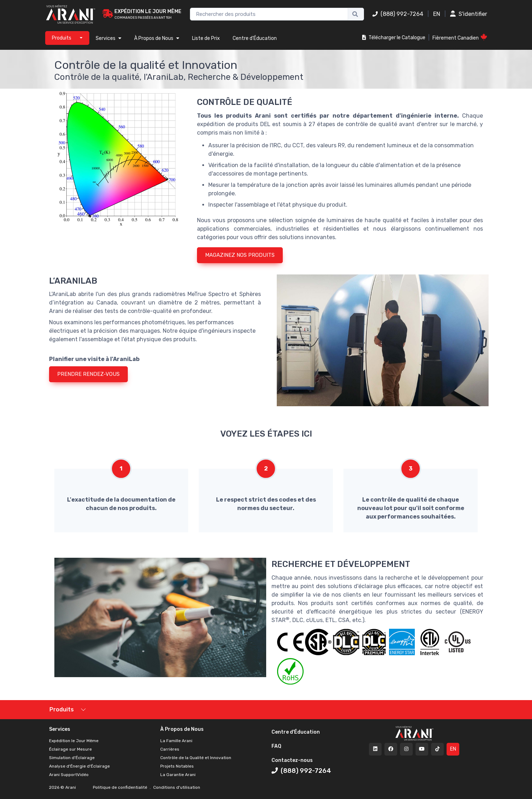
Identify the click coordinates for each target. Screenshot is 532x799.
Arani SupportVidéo (69, 775)
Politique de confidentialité (121, 787)
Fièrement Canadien (460, 37)
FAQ (276, 746)
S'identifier (469, 14)
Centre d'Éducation (255, 38)
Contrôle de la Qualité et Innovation (196, 758)
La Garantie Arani (178, 775)
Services (109, 38)
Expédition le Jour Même (74, 741)
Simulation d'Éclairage (72, 758)
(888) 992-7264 (398, 14)
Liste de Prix (206, 38)
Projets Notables (177, 766)
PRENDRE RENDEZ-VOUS (88, 374)
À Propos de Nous (157, 38)
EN (437, 14)
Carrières (170, 749)
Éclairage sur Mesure (70, 749)
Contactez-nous (292, 760)
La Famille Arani (176, 741)
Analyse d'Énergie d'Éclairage (79, 766)
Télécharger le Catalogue (394, 38)
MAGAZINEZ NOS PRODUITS (240, 255)
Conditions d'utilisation (176, 787)
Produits (62, 709)
